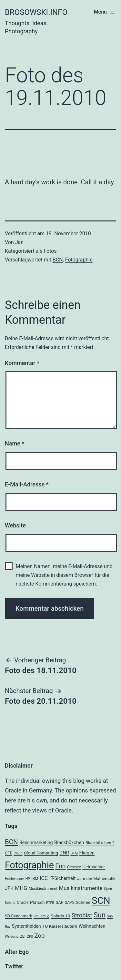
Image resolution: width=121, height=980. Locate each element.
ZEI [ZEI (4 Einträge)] (23, 936)
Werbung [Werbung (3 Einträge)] (12, 937)
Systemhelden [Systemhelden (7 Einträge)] (26, 926)
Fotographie (79, 260)
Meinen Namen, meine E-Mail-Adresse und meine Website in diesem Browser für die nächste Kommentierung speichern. (64, 575)
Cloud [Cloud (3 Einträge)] (18, 853)
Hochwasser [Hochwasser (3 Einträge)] (14, 879)
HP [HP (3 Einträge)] (28, 879)
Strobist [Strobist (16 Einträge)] (82, 915)
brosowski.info (36, 12)
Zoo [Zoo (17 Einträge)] (39, 936)
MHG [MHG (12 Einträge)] (21, 888)
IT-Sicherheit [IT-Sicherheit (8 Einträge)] (62, 878)
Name (15, 443)
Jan (19, 242)
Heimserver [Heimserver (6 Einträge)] (94, 867)
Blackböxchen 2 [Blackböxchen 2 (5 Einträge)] (100, 843)
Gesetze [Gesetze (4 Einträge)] (74, 867)
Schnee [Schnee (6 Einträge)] (83, 902)
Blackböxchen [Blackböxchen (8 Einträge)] (69, 842)
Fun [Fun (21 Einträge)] (60, 866)
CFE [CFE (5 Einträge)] (9, 853)
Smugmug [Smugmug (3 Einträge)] (41, 916)
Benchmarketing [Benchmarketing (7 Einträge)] (36, 842)
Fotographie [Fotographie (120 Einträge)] (29, 865)
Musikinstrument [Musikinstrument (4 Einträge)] (43, 889)
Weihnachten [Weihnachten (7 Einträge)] (92, 926)
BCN (58, 260)
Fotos (50, 251)
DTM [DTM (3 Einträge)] (74, 853)
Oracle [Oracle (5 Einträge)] (23, 902)
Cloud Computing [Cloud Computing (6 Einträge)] (41, 853)
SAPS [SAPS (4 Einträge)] (70, 903)
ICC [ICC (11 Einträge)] (44, 878)
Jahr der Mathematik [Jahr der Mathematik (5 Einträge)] (96, 878)
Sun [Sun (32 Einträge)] (100, 915)
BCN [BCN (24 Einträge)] (11, 842)
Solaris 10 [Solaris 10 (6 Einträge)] (60, 916)
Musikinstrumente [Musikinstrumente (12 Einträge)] (81, 888)
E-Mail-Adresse (27, 484)
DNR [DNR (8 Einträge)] (64, 853)
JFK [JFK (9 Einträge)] (9, 888)
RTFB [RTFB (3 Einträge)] (50, 903)
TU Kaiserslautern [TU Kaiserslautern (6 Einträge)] (60, 926)
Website (15, 525)
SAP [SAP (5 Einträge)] (60, 902)
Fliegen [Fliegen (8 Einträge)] (87, 853)
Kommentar (22, 363)
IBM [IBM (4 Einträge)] (35, 879)
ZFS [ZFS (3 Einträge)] (30, 937)
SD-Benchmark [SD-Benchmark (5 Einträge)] (18, 916)
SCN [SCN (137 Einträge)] (101, 901)
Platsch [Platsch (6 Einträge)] (37, 902)
